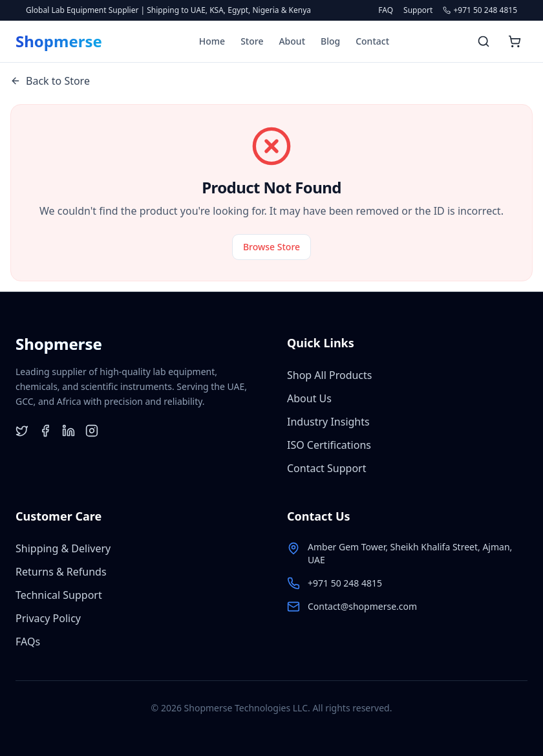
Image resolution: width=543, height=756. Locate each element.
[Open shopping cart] (515, 41)
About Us (309, 398)
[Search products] (484, 41)
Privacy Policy (48, 618)
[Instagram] (92, 431)
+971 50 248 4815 (345, 583)
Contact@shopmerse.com (362, 606)
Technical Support (59, 595)
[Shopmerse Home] (59, 41)
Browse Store (271, 247)
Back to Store (50, 81)
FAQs (28, 642)
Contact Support (326, 468)
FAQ (386, 10)
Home (212, 41)
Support (418, 10)
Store (252, 41)
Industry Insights (328, 422)
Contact (372, 41)
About (292, 41)
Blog (330, 41)
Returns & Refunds (61, 572)
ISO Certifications (329, 445)
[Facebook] (45, 431)
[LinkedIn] (69, 431)
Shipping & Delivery (63, 548)
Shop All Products (330, 375)
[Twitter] (22, 431)
